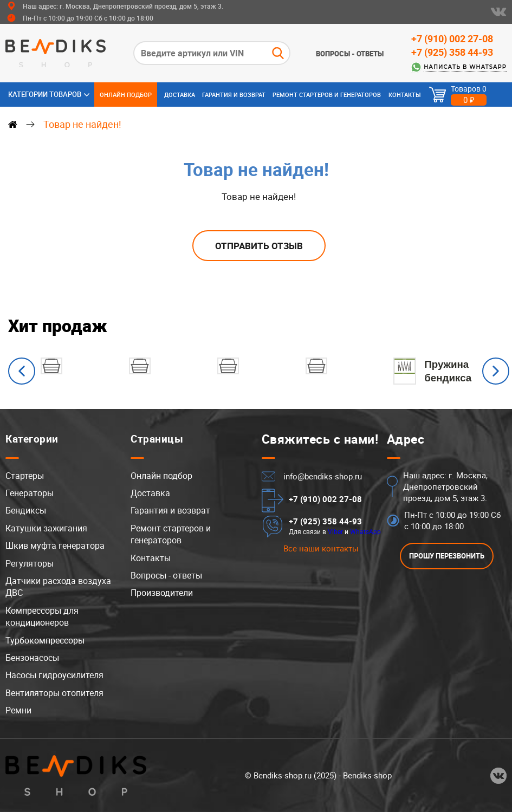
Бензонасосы (32, 658)
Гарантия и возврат (234, 95)
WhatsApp (365, 532)
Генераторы (30, 493)
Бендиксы (26, 510)
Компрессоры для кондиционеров (42, 616)
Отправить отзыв (259, 246)
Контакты (405, 95)
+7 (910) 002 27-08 (452, 38)
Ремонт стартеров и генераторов (327, 95)
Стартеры (25, 476)
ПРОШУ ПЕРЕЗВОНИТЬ (447, 556)
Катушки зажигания (46, 528)
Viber (335, 532)
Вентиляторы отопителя (54, 693)
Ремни (18, 710)
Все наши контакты (321, 548)
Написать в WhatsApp (465, 67)
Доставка (180, 95)
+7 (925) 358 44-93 (452, 52)
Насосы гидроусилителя (54, 675)
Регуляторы (30, 563)
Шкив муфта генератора (55, 545)
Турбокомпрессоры (45, 640)
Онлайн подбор (126, 95)
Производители (162, 593)
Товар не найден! (82, 124)
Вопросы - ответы (350, 54)
